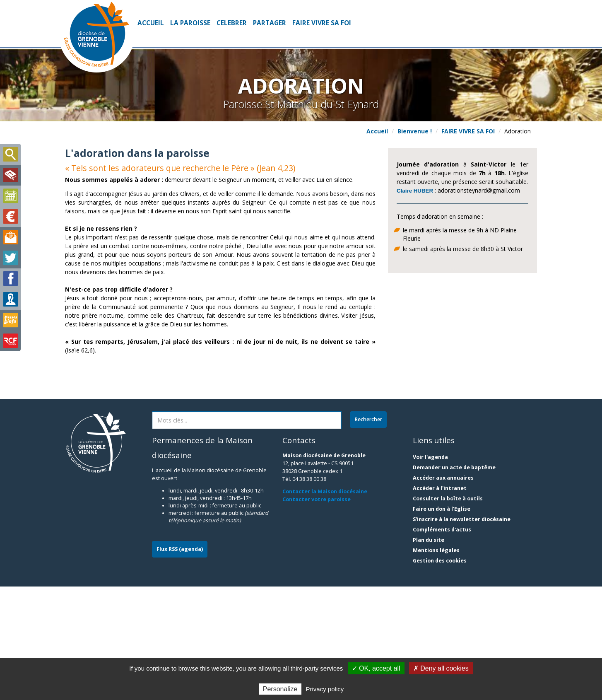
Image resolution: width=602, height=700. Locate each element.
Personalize (280, 689)
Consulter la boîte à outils (448, 612)
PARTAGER (270, 23)
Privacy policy (325, 689)
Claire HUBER (415, 191)
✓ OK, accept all (376, 668)
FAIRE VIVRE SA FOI (322, 23)
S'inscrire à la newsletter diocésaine (462, 633)
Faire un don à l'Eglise (442, 622)
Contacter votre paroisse (317, 613)
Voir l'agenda (430, 571)
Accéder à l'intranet (440, 602)
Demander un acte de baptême (454, 581)
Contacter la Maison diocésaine (325, 605)
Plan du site (429, 653)
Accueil (151, 23)
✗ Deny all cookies (441, 668)
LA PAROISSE (190, 23)
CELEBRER (232, 23)
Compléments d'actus (442, 643)
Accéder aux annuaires (443, 591)
